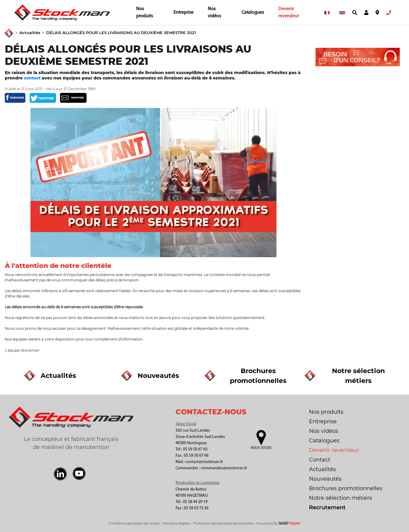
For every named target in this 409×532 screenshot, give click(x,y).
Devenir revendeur (289, 13)
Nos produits (144, 13)
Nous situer (261, 448)
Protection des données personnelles (223, 523)
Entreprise (183, 13)
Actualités (30, 33)
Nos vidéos (214, 13)
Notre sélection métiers (340, 498)
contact (33, 78)
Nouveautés (325, 479)
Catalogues (253, 13)
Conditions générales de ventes (134, 523)
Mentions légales (177, 523)
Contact (320, 460)
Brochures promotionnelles (346, 488)
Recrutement (327, 508)
